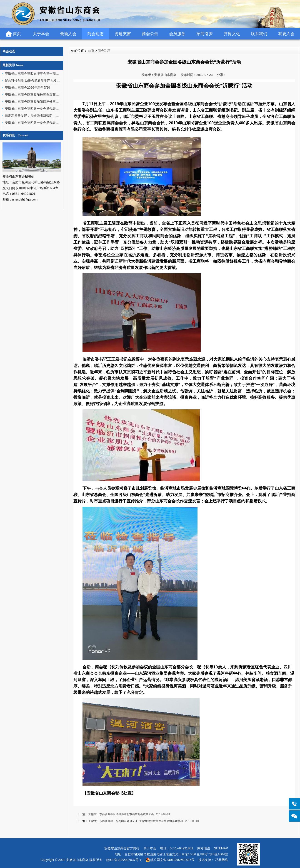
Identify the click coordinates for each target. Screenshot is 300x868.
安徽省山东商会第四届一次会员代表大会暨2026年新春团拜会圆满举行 (54, 109)
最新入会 (68, 34)
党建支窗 (123, 34)
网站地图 (204, 848)
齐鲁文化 (232, 34)
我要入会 (286, 34)
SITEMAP (221, 848)
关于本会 (41, 34)
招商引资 (205, 34)
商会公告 (150, 34)
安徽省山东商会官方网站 (122, 848)
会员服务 (177, 34)
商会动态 (95, 34)
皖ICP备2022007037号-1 (124, 860)
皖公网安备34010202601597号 (172, 860)
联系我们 (259, 34)
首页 (17, 34)
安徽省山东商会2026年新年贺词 (27, 88)
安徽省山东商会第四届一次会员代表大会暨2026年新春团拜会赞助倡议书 (56, 123)
